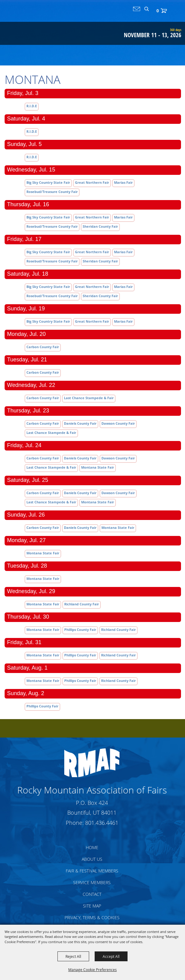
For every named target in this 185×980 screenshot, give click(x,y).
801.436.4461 (102, 823)
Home (92, 847)
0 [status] (158, 11)
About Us (92, 859)
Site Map (92, 906)
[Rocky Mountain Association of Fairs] (28, 26)
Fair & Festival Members (92, 871)
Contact (92, 894)
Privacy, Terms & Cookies (92, 917)
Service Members (92, 882)
